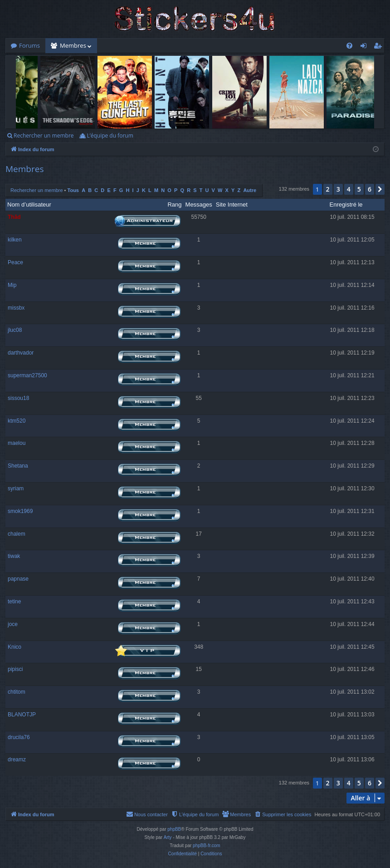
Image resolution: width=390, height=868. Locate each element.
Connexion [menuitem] (366, 47)
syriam (16, 488)
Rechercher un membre (44, 136)
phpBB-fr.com (207, 846)
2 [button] (328, 189)
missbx (16, 308)
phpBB (174, 829)
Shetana (18, 466)
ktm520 (17, 421)
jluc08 (15, 330)
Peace (15, 262)
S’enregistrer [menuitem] (380, 47)
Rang (174, 205)
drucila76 (19, 737)
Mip (12, 285)
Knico (15, 647)
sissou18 (18, 398)
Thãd (14, 217)
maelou (17, 443)
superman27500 (27, 375)
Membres (73, 45)
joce (13, 624)
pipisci (15, 669)
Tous (73, 190)
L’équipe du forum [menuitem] (110, 136)
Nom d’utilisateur (29, 205)
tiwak (14, 556)
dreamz (17, 759)
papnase (18, 579)
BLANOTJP (22, 715)
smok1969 (20, 511)
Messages (199, 205)
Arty (168, 837)
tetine (14, 602)
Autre (250, 190)
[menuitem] (349, 46)
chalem (17, 534)
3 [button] (338, 189)
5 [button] (359, 189)
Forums (29, 45)
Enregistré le (346, 205)
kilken (15, 240)
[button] (380, 189)
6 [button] (370, 189)
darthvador (21, 353)
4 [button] (349, 189)
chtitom (17, 692)
